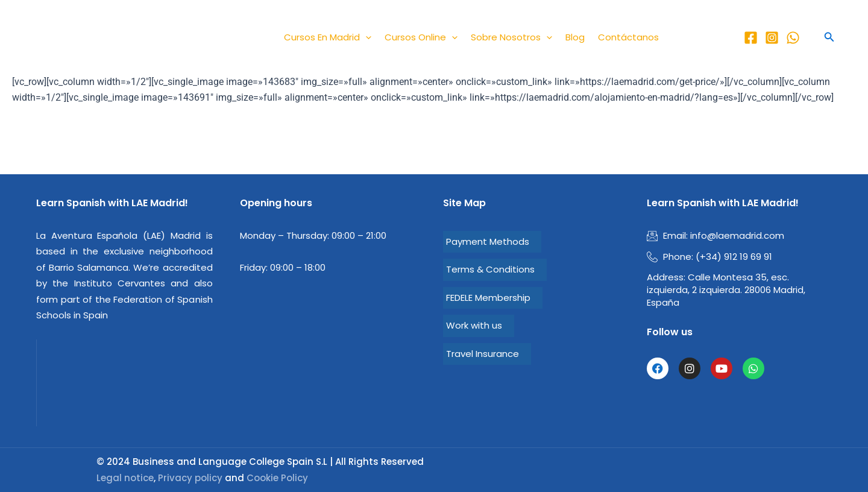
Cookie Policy (277, 478)
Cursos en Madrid (328, 37)
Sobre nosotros (511, 37)
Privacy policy (190, 478)
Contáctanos (628, 37)
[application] (366, 37)
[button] (829, 37)
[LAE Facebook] (751, 38)
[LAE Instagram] (772, 38)
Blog (575, 37)
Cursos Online (421, 37)
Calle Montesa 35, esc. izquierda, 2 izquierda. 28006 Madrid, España (726, 290)
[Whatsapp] (793, 38)
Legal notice (125, 478)
